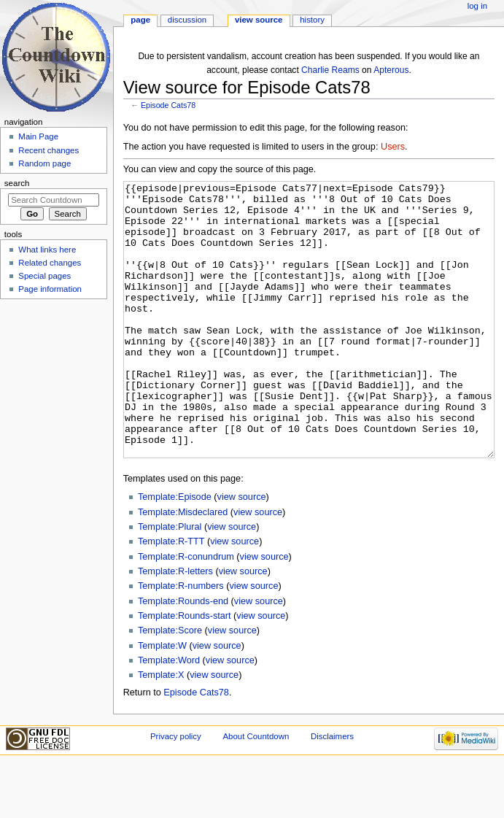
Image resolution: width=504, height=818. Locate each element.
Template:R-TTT (171, 596)
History (312, 20)
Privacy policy (176, 791)
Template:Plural (170, 582)
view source (242, 552)
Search (17, 183)
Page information (50, 289)
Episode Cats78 (168, 105)
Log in (477, 6)
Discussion (187, 20)
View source (259, 20)
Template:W (162, 701)
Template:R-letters (175, 626)
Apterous (391, 70)
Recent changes (49, 150)
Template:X (161, 730)
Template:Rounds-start (185, 671)
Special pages (44, 276)
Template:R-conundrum (186, 611)
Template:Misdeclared (183, 567)
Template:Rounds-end (183, 656)
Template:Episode (175, 552)
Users (393, 147)
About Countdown (256, 791)
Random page (44, 163)
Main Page (38, 136)
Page (140, 20)
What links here (47, 250)
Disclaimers (332, 791)
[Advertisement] (53, 413)
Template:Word (169, 715)
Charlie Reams (330, 70)
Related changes (50, 263)
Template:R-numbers (181, 641)
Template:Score (170, 685)
